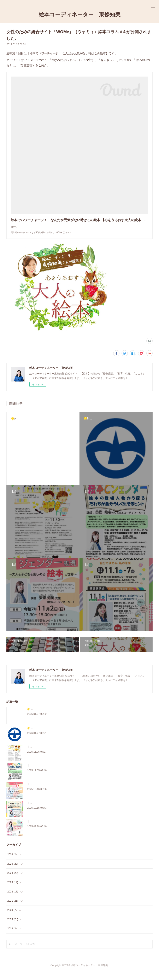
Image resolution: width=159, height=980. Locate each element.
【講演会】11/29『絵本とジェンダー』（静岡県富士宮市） (60, 774)
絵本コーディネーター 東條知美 (80, 15)
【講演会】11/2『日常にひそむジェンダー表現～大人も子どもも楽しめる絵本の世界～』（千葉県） (83, 792)
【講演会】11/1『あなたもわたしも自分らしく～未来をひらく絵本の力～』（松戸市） (75, 811)
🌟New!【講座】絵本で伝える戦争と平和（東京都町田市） (60, 736)
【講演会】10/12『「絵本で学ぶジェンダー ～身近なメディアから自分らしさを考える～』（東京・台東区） (89, 830)
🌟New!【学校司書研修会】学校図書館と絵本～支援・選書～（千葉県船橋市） (71, 717)
